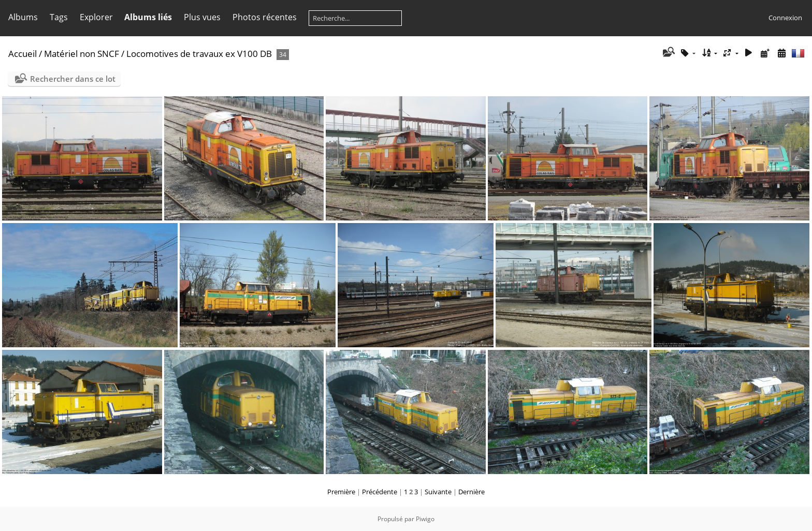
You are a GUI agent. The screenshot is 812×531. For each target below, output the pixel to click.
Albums (23, 17)
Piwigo (425, 519)
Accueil (23, 54)
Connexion (785, 18)
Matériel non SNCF (82, 54)
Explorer (96, 17)
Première (341, 492)
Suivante (438, 492)
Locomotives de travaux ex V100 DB (199, 54)
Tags (59, 17)
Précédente (380, 492)
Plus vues (202, 17)
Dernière (472, 492)
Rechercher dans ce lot (73, 79)
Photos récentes (265, 17)
